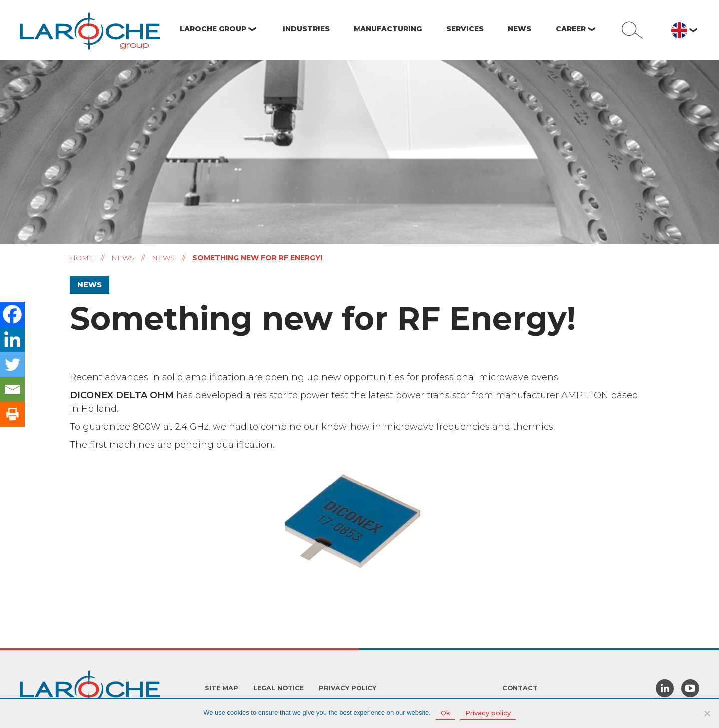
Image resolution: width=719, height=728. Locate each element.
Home (82, 258)
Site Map (221, 688)
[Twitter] (12, 364)
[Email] (12, 389)
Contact (520, 688)
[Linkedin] (12, 339)
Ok (446, 713)
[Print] (12, 414)
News (123, 258)
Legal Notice (278, 688)
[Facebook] (12, 314)
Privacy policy (348, 688)
